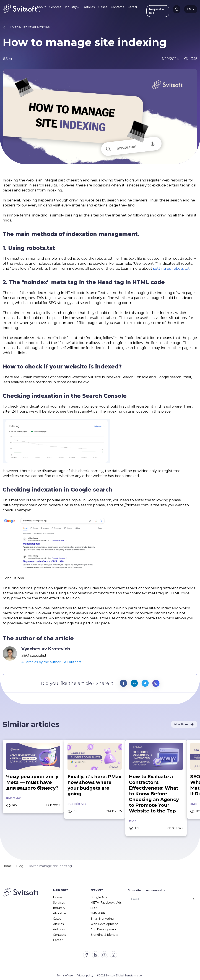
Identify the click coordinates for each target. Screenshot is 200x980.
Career (133, 7)
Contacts (117, 7)
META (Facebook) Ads (106, 903)
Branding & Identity (104, 935)
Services (55, 7)
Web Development (104, 924)
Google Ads (99, 897)
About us (41, 9)
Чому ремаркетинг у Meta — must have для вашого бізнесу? (32, 782)
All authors (73, 662)
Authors (59, 929)
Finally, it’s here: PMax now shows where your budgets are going (94, 785)
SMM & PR (98, 913)
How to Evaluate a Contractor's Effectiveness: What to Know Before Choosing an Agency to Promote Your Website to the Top (154, 794)
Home (57, 897)
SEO (94, 908)
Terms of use (65, 976)
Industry (71, 7)
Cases (103, 7)
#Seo (133, 821)
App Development (104, 929)
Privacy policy (85, 976)
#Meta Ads (14, 798)
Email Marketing (102, 919)
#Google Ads (77, 804)
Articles (89, 7)
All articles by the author (41, 662)
